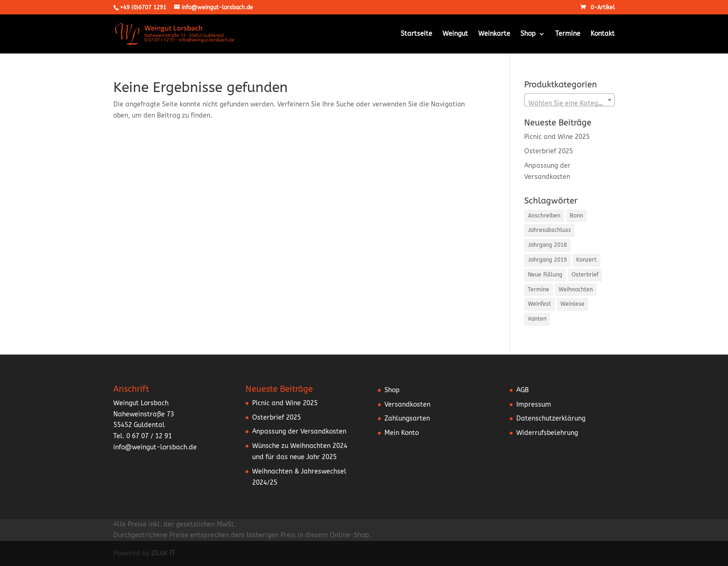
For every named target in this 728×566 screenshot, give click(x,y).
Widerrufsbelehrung (547, 433)
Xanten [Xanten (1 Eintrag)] (537, 319)
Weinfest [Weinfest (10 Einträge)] (539, 304)
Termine (568, 34)
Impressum (534, 405)
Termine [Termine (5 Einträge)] (539, 290)
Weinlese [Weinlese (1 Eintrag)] (572, 304)
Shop (528, 34)
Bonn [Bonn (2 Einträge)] (576, 216)
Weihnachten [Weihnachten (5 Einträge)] (576, 290)
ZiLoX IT (163, 553)
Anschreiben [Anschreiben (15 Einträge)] (544, 216)
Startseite (416, 34)
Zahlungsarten (407, 418)
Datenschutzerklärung (551, 418)
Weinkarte (494, 34)
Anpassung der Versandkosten (299, 431)
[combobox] (569, 100)
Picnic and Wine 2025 (557, 137)
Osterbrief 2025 (549, 151)
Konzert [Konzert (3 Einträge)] (586, 260)
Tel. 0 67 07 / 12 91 (143, 436)
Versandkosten (407, 405)
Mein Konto (402, 433)
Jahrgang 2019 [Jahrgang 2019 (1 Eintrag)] (547, 260)
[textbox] (569, 104)
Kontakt (603, 34)
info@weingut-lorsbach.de (155, 447)
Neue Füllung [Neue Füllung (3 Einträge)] (545, 275)
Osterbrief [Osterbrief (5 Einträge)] (585, 275)
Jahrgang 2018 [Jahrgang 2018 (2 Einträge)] (547, 245)
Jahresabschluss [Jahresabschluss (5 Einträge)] (549, 230)
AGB (523, 390)
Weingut (455, 34)
